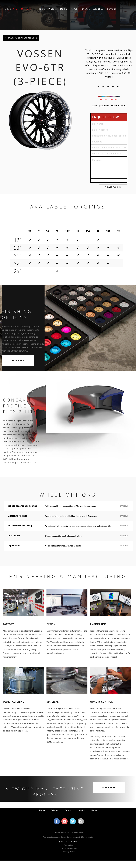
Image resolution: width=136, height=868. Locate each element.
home (42, 810)
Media (64, 9)
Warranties (69, 845)
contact (69, 810)
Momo (74, 9)
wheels (55, 810)
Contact (111, 9)
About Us (98, 9)
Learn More (17, 361)
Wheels (53, 9)
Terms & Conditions (69, 848)
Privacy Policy (69, 852)
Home (42, 9)
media (82, 810)
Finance (85, 9)
